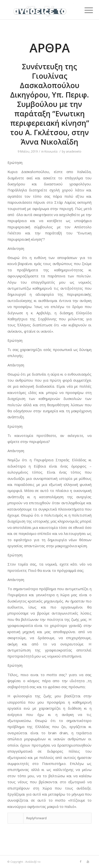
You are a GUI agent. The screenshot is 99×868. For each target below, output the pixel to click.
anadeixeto (74, 151)
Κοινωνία (51, 151)
